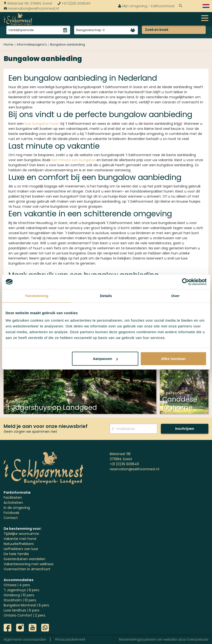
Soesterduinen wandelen (24, 559)
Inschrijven (185, 429)
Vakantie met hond (20, 539)
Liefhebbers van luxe (21, 549)
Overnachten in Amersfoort (27, 569)
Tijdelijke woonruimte (21, 534)
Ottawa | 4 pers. (17, 585)
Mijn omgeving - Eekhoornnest (146, 6)
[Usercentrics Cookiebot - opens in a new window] (185, 282)
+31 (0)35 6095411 (74, 3)
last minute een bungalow (73, 160)
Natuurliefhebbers (19, 544)
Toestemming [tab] (37, 295)
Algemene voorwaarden (25, 639)
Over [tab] (175, 295)
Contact (11, 518)
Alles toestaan (173, 359)
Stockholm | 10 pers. (20, 600)
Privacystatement (70, 639)
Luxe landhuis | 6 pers (21, 610)
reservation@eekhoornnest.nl (31, 8)
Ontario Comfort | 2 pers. (25, 615)
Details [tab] (106, 295)
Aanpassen (105, 359)
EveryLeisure (198, 639)
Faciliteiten (13, 498)
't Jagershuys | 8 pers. (22, 590)
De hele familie (16, 554)
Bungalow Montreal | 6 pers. (27, 605)
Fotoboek (11, 513)
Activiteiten (13, 503)
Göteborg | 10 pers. (19, 595)
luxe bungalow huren (42, 124)
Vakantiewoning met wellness (29, 564)
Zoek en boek (157, 30)
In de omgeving (17, 508)
